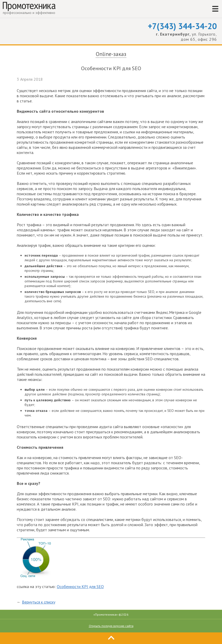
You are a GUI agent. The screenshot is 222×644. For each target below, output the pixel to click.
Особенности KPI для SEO (80, 586)
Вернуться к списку (39, 602)
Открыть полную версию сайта (111, 626)
